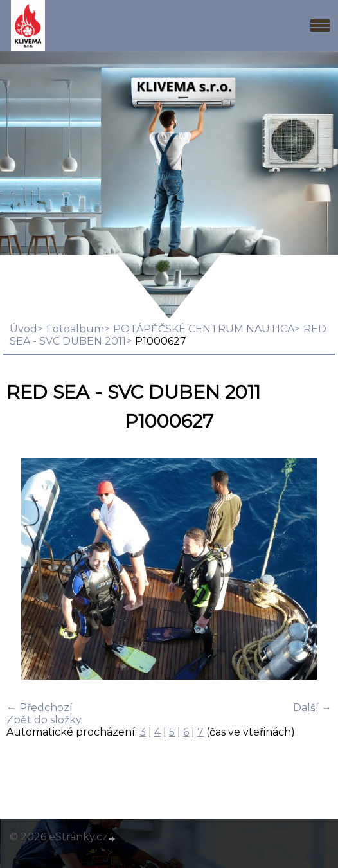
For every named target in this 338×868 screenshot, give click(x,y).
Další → (312, 708)
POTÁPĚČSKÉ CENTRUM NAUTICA (204, 329)
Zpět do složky (44, 720)
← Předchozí (40, 708)
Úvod (23, 329)
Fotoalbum (75, 329)
